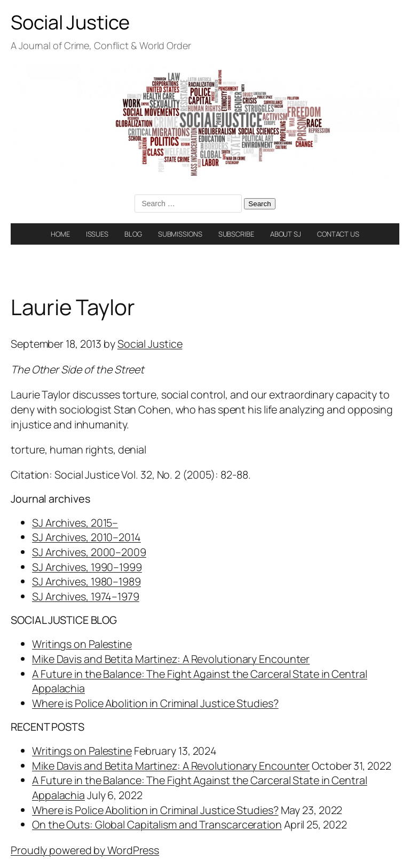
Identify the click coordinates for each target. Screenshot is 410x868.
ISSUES (97, 234)
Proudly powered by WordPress (85, 850)
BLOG (133, 234)
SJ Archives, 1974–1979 (86, 596)
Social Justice (70, 22)
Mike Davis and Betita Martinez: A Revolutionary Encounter (171, 659)
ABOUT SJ (286, 234)
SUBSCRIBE (236, 234)
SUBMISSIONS (180, 234)
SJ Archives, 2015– (75, 523)
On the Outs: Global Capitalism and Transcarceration (157, 824)
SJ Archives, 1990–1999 (87, 567)
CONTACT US (338, 234)
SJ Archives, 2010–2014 (86, 537)
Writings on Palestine (82, 644)
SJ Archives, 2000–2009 (89, 552)
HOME (60, 234)
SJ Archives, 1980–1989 (86, 581)
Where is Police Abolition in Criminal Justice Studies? (155, 703)
